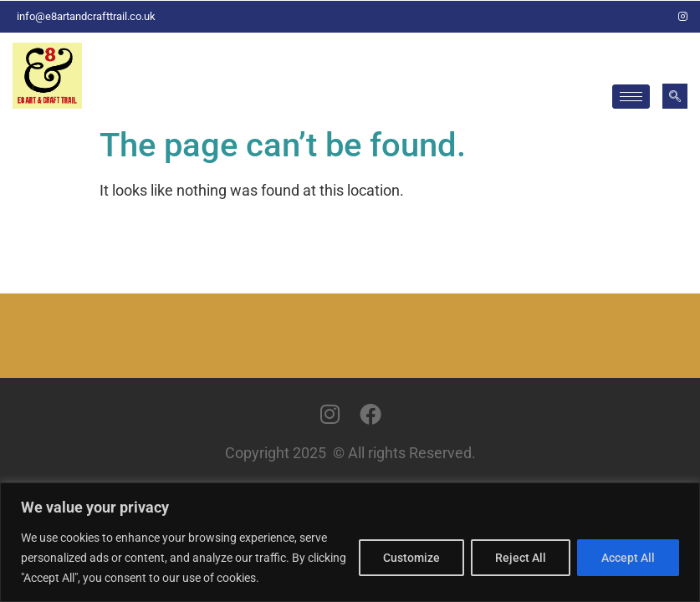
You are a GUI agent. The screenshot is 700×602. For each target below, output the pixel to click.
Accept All (628, 558)
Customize (411, 558)
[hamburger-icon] (631, 97)
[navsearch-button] (675, 96)
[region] (350, 542)
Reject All (521, 558)
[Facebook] (655, 17)
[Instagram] (683, 17)
